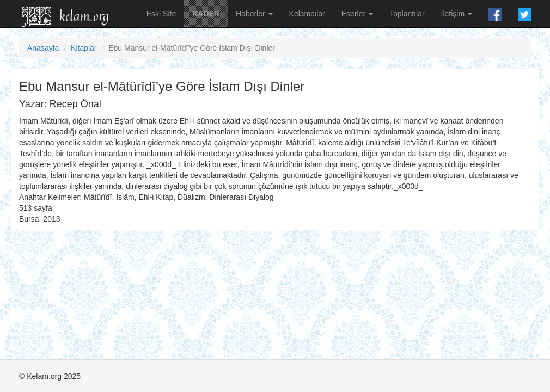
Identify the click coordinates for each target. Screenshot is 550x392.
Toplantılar (407, 14)
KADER (206, 14)
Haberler (254, 14)
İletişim (457, 14)
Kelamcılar (307, 14)
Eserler (357, 14)
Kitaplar (84, 48)
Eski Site (161, 14)
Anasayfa (43, 48)
